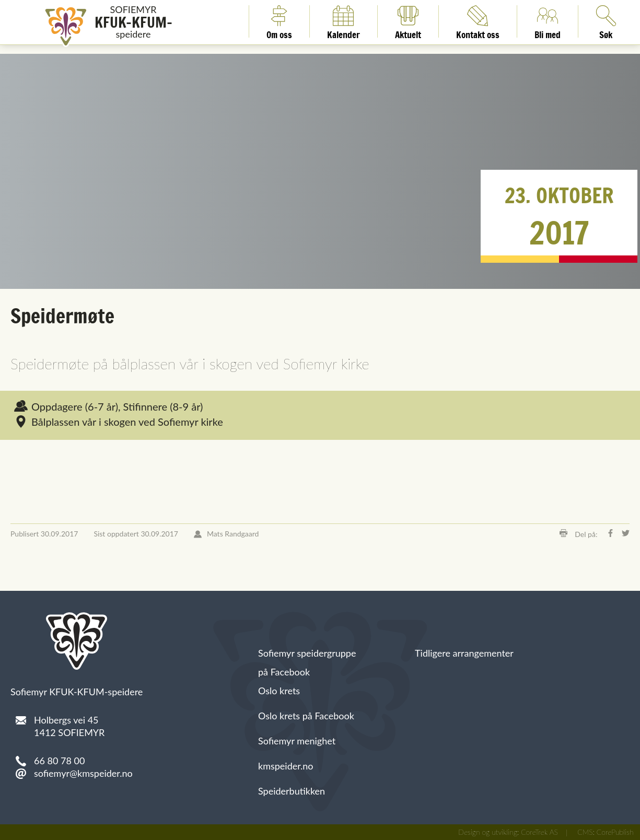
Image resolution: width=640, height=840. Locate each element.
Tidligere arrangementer (464, 653)
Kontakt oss (478, 21)
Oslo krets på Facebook (306, 716)
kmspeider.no (286, 766)
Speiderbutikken (292, 791)
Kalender (344, 21)
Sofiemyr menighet (297, 741)
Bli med (548, 21)
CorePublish (615, 832)
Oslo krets (279, 691)
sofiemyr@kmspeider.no (83, 773)
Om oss (279, 21)
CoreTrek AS (539, 832)
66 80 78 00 (59, 761)
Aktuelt (408, 21)
